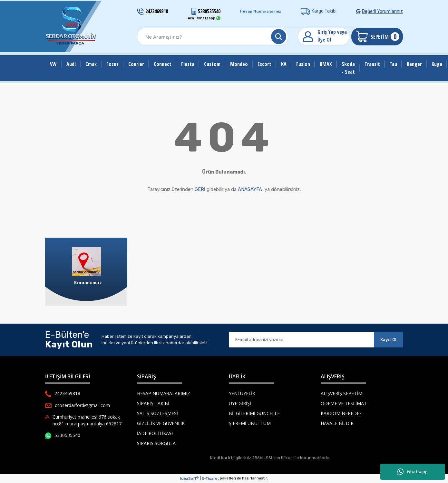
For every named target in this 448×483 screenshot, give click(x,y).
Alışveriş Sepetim (341, 393)
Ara (191, 18)
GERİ (200, 189)
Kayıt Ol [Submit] (388, 340)
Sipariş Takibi (153, 403)
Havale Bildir (337, 423)
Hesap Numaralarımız (260, 11)
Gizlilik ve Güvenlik (161, 423)
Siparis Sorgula (156, 443)
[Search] (213, 37)
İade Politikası (155, 433)
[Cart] (377, 37)
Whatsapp (413, 472)
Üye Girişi (240, 403)
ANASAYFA (250, 189)
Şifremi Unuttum (250, 423)
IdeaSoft (189, 478)
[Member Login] (324, 37)
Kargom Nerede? (341, 413)
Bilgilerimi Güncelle (254, 413)
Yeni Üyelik (242, 393)
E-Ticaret (210, 478)
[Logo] (72, 26)
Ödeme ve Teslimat (344, 403)
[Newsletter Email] (301, 340)
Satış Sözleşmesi (157, 413)
